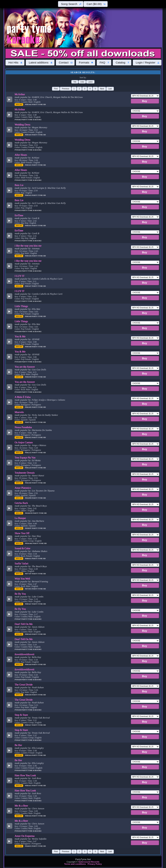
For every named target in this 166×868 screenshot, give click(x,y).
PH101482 (29, 543)
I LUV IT (20, 276)
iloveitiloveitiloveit (24, 654)
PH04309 (28, 377)
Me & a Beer (21, 806)
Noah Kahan (38, 687)
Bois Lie (19, 185)
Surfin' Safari (21, 563)
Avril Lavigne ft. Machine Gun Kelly (49, 188)
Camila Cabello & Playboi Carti (47, 279)
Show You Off (22, 533)
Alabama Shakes (39, 551)
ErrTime (19, 215)
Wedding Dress (22, 125)
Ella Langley (38, 748)
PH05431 (28, 165)
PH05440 (28, 347)
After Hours (21, 155)
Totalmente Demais (25, 473)
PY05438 (18, 332)
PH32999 (28, 498)
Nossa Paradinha (23, 427)
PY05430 (18, 710)
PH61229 (28, 468)
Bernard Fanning (40, 582)
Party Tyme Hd (39, 104)
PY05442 (18, 120)
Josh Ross (36, 778)
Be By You (20, 594)
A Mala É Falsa (23, 397)
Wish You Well (22, 579)
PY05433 (18, 210)
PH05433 (28, 195)
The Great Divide (24, 685)
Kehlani (35, 158)
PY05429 (18, 649)
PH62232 (28, 453)
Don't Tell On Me (24, 624)
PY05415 (18, 801)
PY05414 (18, 770)
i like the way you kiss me (28, 246)
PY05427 (18, 619)
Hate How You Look (25, 775)
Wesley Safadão (39, 839)
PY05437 (18, 301)
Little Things (21, 306)
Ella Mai (36, 309)
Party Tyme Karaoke (32, 120)
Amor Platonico (23, 488)
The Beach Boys (39, 506)
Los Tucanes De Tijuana (43, 491)
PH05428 (28, 664)
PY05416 (18, 831)
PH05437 (28, 286)
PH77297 (28, 574)
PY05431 (18, 180)
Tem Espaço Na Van (25, 458)
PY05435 (18, 241)
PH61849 (28, 483)
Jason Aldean (38, 627)
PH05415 (28, 786)
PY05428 (18, 680)
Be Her (18, 745)
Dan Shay (36, 536)
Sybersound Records (89, 862)
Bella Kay (36, 657)
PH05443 (28, 135)
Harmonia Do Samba (42, 430)
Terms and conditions (75, 864)
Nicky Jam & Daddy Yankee (45, 415)
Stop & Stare (21, 715)
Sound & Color (22, 548)
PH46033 (28, 846)
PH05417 (28, 725)
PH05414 (28, 755)
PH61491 (28, 407)
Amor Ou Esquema (25, 836)
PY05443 (18, 150)
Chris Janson (38, 809)
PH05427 (28, 604)
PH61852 (28, 437)
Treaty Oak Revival (41, 718)
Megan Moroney (39, 127)
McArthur (20, 94)
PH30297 (28, 528)
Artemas (36, 249)
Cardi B (35, 218)
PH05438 (28, 316)
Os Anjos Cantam (24, 442)
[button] (71, 4)
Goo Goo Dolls (39, 370)
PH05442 (28, 104)
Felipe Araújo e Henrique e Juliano (48, 400)
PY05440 (18, 362)
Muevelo (19, 412)
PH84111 (28, 559)
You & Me (20, 336)
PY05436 (18, 271)
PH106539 (29, 513)
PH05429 (28, 634)
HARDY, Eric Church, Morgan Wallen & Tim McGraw (57, 97)
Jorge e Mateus (39, 445)
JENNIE (36, 339)
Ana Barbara (38, 521)
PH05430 (28, 695)
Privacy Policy (95, 864)
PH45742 (28, 422)
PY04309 (18, 392)
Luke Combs (38, 597)
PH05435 (28, 226)
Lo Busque (20, 518)
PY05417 (18, 740)
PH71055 (28, 589)
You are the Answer (25, 367)
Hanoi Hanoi (38, 476)
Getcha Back (21, 503)
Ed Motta (36, 460)
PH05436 (28, 256)
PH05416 (28, 816)
